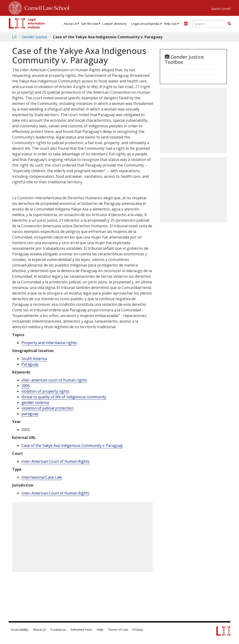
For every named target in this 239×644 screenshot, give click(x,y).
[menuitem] (70, 24)
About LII (70, 24)
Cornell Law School (46, 7)
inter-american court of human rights (54, 380)
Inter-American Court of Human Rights (55, 461)
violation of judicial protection (47, 408)
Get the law (90, 24)
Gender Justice (35, 37)
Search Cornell (221, 9)
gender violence (35, 402)
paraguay (30, 414)
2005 (26, 386)
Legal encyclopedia (145, 24)
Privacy (138, 630)
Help (100, 630)
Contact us (58, 630)
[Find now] (229, 24)
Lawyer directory (115, 24)
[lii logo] (27, 23)
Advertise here (81, 630)
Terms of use (118, 630)
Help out (170, 24)
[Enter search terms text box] (209, 24)
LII (14, 37)
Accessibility (20, 630)
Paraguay (30, 364)
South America (34, 359)
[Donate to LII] (186, 24)
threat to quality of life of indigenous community (64, 397)
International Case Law (42, 477)
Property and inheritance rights (49, 343)
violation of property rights (45, 391)
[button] (229, 24)
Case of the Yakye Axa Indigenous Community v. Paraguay (72, 445)
